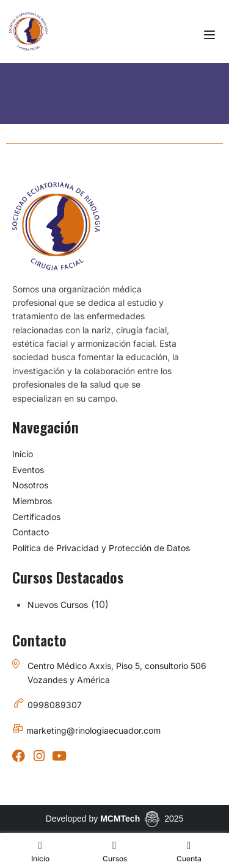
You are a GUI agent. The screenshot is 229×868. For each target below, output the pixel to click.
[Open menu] (211, 35)
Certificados (36, 517)
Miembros (32, 501)
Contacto (31, 532)
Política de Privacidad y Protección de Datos (101, 548)
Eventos (28, 470)
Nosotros (30, 485)
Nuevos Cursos (58, 605)
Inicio (23, 454)
